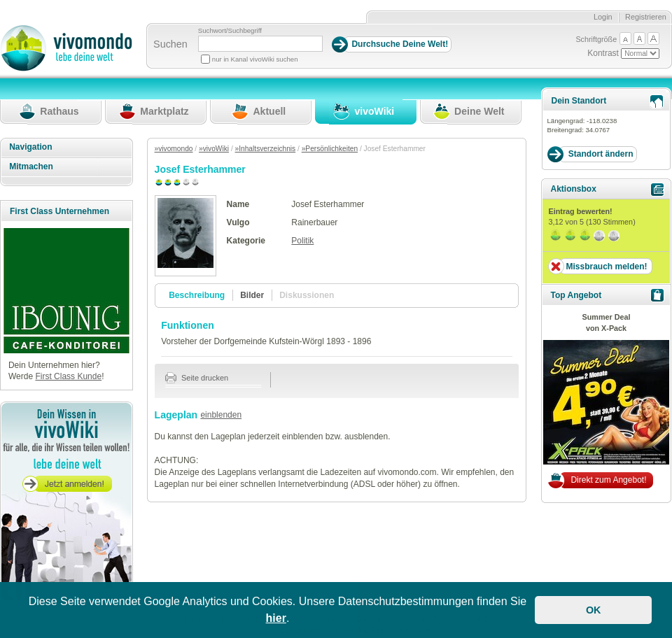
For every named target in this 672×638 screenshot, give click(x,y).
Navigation (30, 147)
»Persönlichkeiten (330, 149)
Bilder (252, 295)
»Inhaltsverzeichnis (266, 149)
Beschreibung (197, 295)
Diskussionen (307, 295)
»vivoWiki (214, 149)
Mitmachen (31, 166)
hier (276, 618)
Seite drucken (197, 378)
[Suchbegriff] (260, 44)
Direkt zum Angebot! (608, 480)
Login (603, 17)
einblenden (221, 415)
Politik (302, 241)
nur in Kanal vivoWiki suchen (255, 59)
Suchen (170, 44)
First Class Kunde (68, 376)
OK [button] (594, 610)
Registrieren (646, 17)
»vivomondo (174, 149)
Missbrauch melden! (606, 267)
